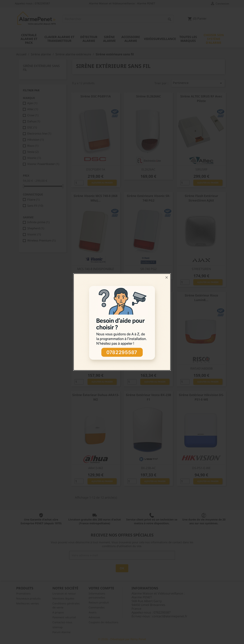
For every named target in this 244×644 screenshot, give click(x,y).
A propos (58, 612)
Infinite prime (38, 222)
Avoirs (93, 612)
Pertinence (198, 83)
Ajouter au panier (102, 183)
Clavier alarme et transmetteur (59, 39)
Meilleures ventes (28, 603)
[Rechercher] (118, 19)
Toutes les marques (188, 39)
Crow (33, 115)
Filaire (33, 199)
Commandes (97, 607)
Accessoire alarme (131, 39)
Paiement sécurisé (64, 617)
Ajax (32, 103)
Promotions (23, 593)
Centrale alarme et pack (29, 39)
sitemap (58, 627)
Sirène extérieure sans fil (41, 68)
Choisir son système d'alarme (214, 39)
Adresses (94, 617)
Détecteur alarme (89, 39)
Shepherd (36, 228)
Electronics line (39, 133)
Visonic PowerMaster (43, 164)
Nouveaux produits (28, 598)
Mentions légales (63, 598)
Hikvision (36, 139)
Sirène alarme (109, 39)
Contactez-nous (62, 622)
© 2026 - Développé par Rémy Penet (122, 639)
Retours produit (99, 602)
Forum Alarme (61, 632)
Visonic (34, 158)
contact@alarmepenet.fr (170, 616)
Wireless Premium (41, 240)
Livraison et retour (64, 593)
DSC (32, 127)
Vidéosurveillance (160, 39)
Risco (33, 146)
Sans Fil (35, 206)
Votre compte (101, 588)
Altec (33, 109)
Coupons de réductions (104, 622)
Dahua (34, 121)
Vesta (33, 152)
